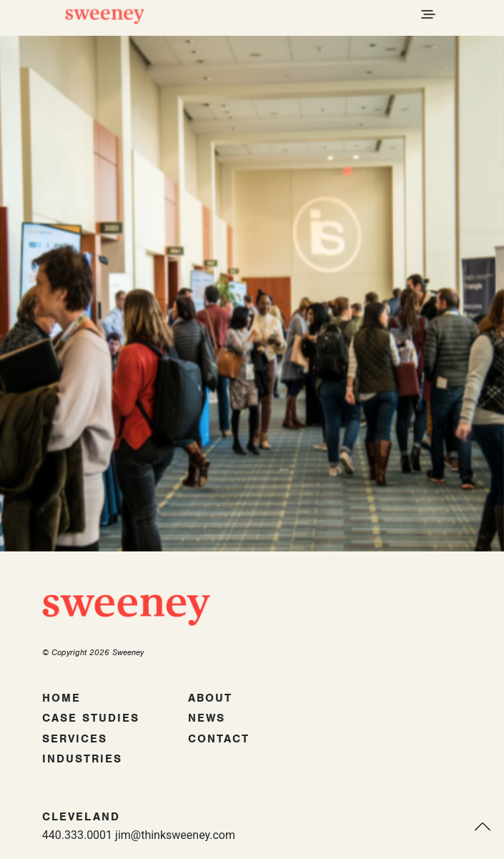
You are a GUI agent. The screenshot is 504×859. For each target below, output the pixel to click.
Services (75, 739)
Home (61, 698)
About (210, 698)
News (207, 718)
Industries (82, 759)
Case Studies (91, 718)
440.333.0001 (77, 835)
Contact (219, 739)
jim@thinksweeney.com (175, 835)
